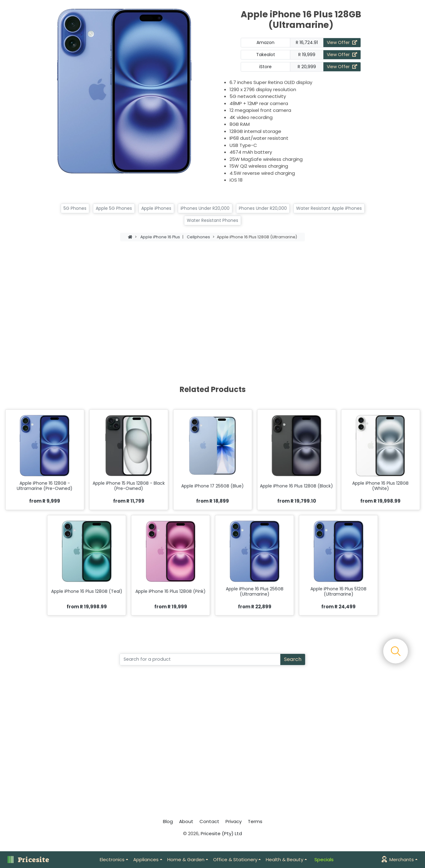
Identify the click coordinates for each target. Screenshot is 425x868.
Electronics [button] (112, 859)
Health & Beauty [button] (285, 859)
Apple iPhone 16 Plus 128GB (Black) (296, 486)
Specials (324, 859)
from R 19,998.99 (380, 501)
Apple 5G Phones (114, 208)
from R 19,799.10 (297, 501)
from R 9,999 (45, 501)
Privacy (234, 821)
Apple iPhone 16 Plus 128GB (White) (380, 486)
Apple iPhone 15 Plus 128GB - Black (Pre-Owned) (129, 486)
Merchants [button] (398, 859)
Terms (255, 821)
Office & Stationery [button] (235, 859)
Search (293, 659)
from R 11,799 (129, 501)
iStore (265, 67)
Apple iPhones (156, 208)
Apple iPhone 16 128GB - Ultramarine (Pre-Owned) (45, 486)
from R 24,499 (338, 607)
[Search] (200, 659)
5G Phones (75, 208)
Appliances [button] (146, 859)
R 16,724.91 (307, 42)
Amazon (265, 42)
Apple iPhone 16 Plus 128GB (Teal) (87, 591)
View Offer (342, 42)
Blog (168, 821)
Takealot (266, 55)
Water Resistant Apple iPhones (329, 208)
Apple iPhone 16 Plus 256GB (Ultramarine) (255, 592)
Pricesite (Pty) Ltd (221, 833)
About (186, 821)
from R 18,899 (212, 501)
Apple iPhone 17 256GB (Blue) (212, 486)
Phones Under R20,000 (263, 208)
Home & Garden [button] (186, 859)
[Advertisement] (212, 300)
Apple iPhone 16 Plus (160, 237)
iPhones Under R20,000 (205, 208)
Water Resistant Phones (212, 220)
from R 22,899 (255, 607)
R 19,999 (307, 55)
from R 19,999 (171, 607)
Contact (209, 821)
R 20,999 (307, 67)
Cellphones (198, 237)
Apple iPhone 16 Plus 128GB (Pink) (171, 591)
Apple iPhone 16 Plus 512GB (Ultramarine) (338, 592)
